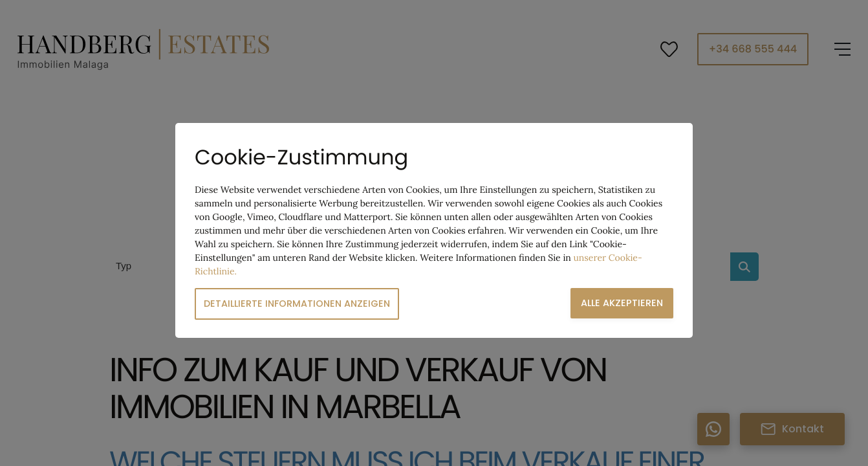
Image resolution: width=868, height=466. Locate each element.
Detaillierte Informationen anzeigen (297, 304)
